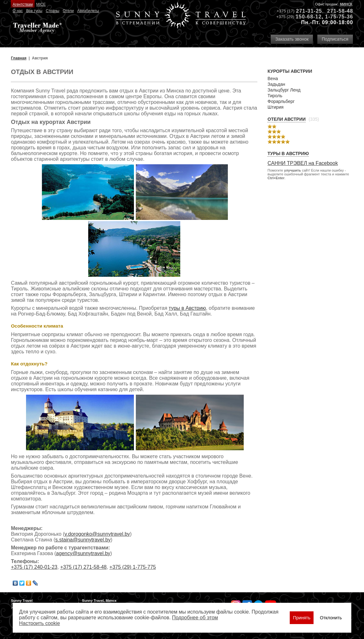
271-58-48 (340, 11)
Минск (346, 4)
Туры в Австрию (288, 153)
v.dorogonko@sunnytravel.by (97, 534)
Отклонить (331, 618)
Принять (302, 618)
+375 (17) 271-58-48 (83, 567)
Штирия (275, 107)
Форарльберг (281, 101)
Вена (273, 78)
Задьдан (276, 84)
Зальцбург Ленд (284, 90)
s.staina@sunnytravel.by (83, 540)
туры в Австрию (187, 308)
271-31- (306, 11)
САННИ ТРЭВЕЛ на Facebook (303, 163)
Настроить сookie (40, 623)
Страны (53, 11)
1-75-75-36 (339, 17)
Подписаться (335, 39)
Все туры (34, 11)
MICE (41, 4)
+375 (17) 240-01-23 (34, 567)
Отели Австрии (287, 119)
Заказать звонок (292, 39)
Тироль (275, 96)
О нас (18, 11)
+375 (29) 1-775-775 (133, 567)
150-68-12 (308, 17)
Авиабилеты (88, 11)
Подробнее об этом (195, 618)
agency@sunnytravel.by (83, 553)
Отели (68, 11)
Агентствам (23, 4)
